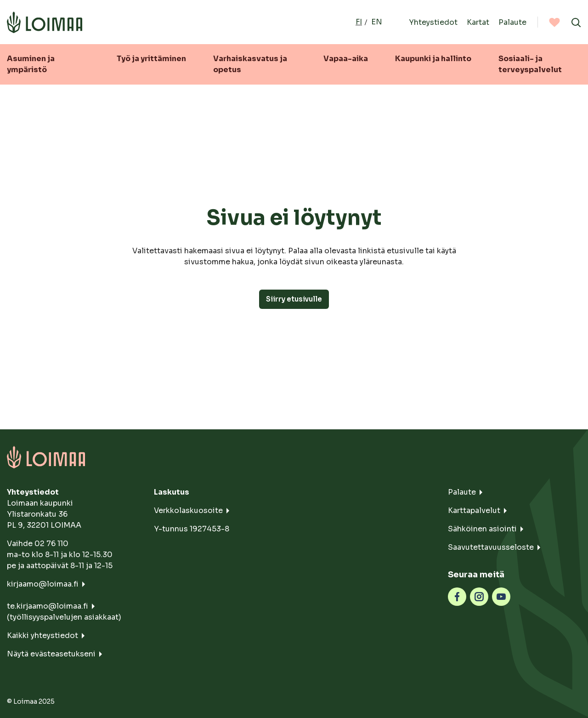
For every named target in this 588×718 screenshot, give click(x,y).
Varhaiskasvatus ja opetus (250, 64)
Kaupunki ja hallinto (433, 59)
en (377, 22)
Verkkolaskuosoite (188, 510)
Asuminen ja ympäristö (31, 64)
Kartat (478, 22)
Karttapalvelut (474, 510)
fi (359, 22)
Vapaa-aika (346, 59)
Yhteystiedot (433, 22)
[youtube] (501, 596)
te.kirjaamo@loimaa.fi (48, 606)
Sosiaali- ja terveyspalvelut (530, 64)
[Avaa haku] (576, 22)
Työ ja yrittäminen (151, 59)
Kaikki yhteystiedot (42, 635)
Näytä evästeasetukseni (51, 654)
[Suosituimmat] (554, 22)
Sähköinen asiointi (482, 529)
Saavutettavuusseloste (491, 547)
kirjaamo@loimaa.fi (43, 584)
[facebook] (457, 596)
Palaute (512, 22)
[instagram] (479, 596)
